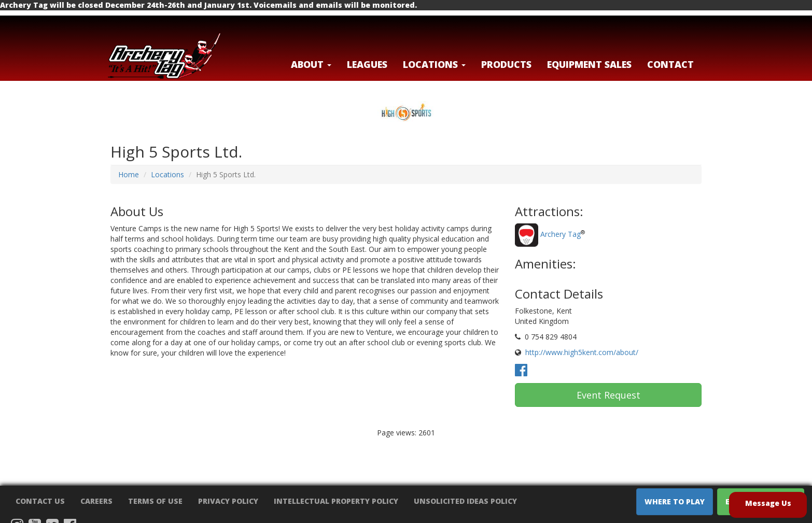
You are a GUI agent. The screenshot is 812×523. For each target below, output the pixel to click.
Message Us (768, 503)
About (311, 64)
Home (129, 174)
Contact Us (40, 501)
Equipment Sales (589, 64)
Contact (670, 64)
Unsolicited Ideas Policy (465, 501)
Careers (96, 501)
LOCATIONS (434, 64)
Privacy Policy (228, 501)
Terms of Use (155, 501)
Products (506, 64)
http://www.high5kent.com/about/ (582, 352)
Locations (167, 174)
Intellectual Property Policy (336, 501)
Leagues (367, 64)
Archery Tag (561, 235)
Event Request (608, 395)
